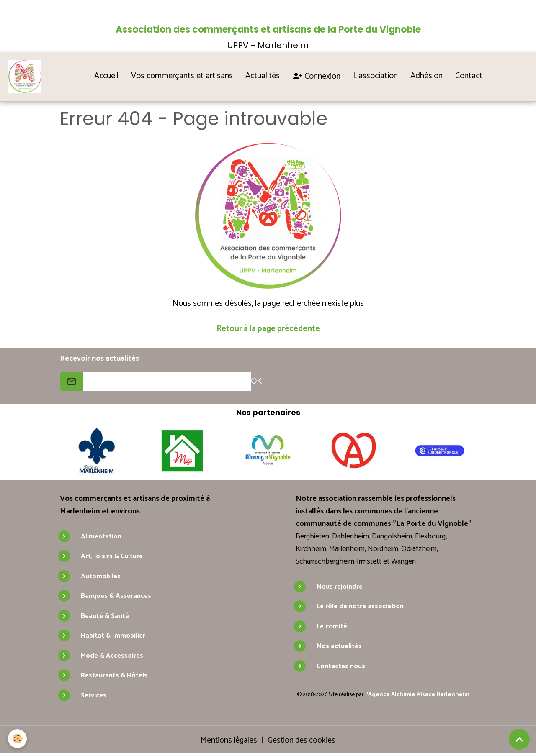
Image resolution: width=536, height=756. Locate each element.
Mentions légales (228, 741)
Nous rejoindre (340, 588)
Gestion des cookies (303, 741)
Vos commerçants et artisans (183, 76)
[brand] (27, 77)
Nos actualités (339, 647)
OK (256, 382)
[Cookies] (18, 739)
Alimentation (101, 537)
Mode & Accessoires (112, 657)
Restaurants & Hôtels (114, 676)
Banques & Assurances (116, 597)
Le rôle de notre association (360, 607)
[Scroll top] (519, 739)
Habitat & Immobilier (113, 637)
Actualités (263, 76)
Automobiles (101, 577)
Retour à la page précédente (268, 329)
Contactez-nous (341, 667)
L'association (376, 76)
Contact (470, 76)
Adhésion (427, 76)
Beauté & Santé (105, 617)
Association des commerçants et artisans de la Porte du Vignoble (268, 29)
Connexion (317, 77)
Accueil (107, 76)
